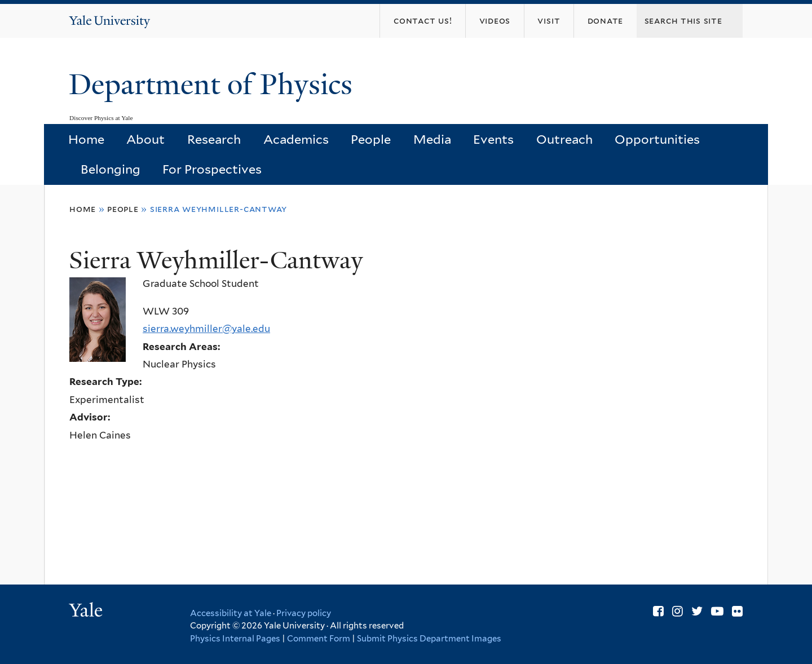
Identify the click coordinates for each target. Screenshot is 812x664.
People (371, 139)
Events (493, 139)
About (145, 139)
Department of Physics (214, 85)
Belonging (111, 169)
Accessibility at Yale (231, 613)
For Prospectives (212, 169)
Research (214, 139)
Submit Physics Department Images (429, 639)
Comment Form (319, 639)
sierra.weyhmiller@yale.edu (206, 329)
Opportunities (657, 139)
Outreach (564, 139)
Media (432, 139)
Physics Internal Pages (235, 639)
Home (86, 139)
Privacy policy (304, 613)
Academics (296, 139)
